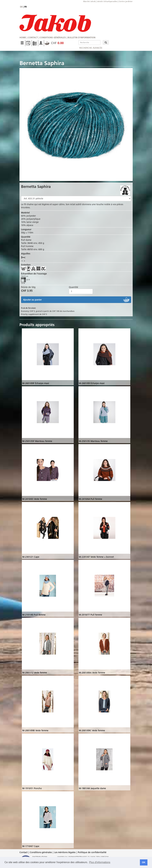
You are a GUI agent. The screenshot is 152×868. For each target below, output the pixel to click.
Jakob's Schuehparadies (107, 1)
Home (23, 37)
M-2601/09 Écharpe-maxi (92, 383)
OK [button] (144, 862)
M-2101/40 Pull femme (34, 615)
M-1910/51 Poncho (32, 788)
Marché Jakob (89, 1)
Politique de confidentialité (92, 852)
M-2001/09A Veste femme (92, 673)
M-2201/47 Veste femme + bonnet (96, 557)
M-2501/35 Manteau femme (93, 441)
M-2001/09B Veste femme (35, 730)
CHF (54, 43)
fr (25, 7)
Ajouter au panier (32, 300)
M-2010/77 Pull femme (91, 615)
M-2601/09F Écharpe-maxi (36, 383)
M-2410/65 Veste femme (35, 499)
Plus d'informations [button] (100, 862)
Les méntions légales (65, 852)
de (21, 7)
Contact (33, 37)
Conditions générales (53, 37)
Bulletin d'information (82, 37)
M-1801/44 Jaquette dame (92, 788)
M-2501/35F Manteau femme (37, 441)
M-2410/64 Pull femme (91, 499)
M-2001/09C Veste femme (92, 730)
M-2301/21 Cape (31, 557)
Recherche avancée (91, 48)
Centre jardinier (126, 1)
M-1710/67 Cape (31, 846)
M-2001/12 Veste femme (35, 673)
